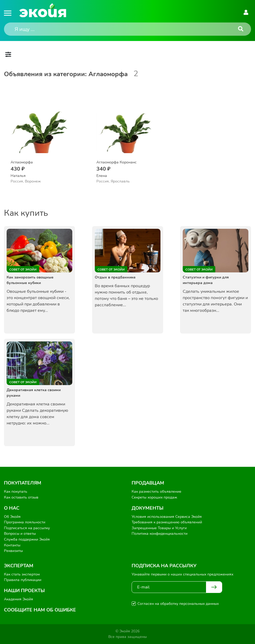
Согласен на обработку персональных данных (178, 604)
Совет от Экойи (23, 270)
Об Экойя (12, 517)
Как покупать (16, 492)
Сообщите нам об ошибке (40, 610)
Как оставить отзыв (21, 497)
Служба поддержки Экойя (27, 539)
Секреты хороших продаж (154, 497)
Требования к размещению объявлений (167, 522)
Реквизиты (13, 551)
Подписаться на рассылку (27, 528)
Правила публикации (23, 580)
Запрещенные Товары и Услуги (159, 528)
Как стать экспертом (22, 574)
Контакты (12, 545)
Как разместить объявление (156, 492)
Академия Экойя (19, 599)
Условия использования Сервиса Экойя (167, 517)
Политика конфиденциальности (160, 534)
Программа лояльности (25, 522)
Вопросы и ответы (20, 534)
